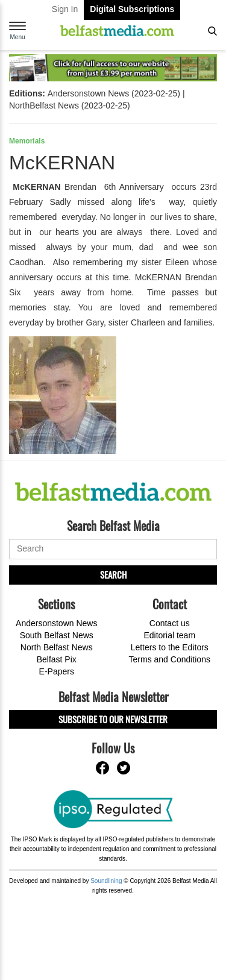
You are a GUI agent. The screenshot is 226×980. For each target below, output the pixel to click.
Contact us (170, 623)
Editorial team (169, 635)
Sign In (65, 9)
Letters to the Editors (170, 647)
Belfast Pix (57, 659)
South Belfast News (57, 635)
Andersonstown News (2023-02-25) (114, 93)
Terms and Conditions (170, 659)
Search (113, 574)
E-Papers (57, 671)
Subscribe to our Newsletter (113, 719)
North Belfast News (57, 647)
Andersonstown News (56, 623)
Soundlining (106, 881)
